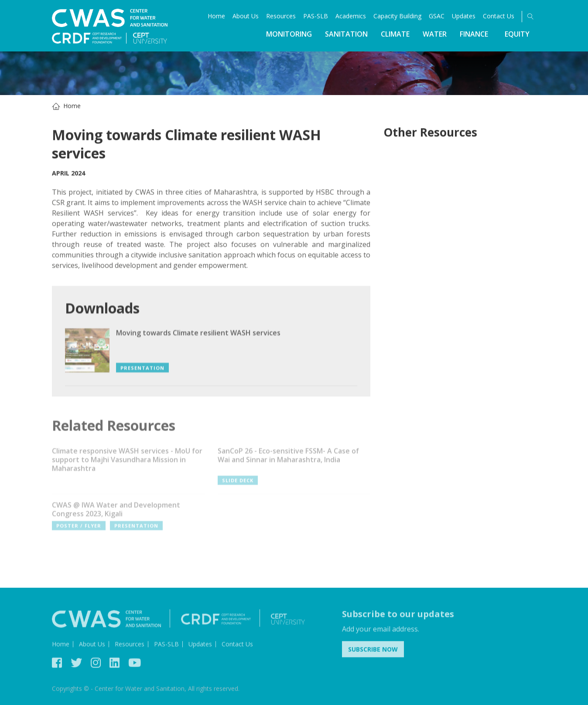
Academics (351, 16)
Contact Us (499, 16)
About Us (246, 16)
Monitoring (289, 34)
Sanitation (346, 34)
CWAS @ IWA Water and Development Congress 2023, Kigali (116, 512)
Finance (474, 34)
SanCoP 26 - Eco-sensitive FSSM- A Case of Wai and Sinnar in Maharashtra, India (288, 458)
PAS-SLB (316, 16)
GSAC (437, 16)
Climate (395, 34)
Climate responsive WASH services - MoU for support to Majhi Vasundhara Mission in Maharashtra (127, 463)
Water (435, 34)
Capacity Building (397, 16)
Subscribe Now (373, 651)
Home (216, 16)
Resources (281, 16)
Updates (464, 16)
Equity (517, 34)
